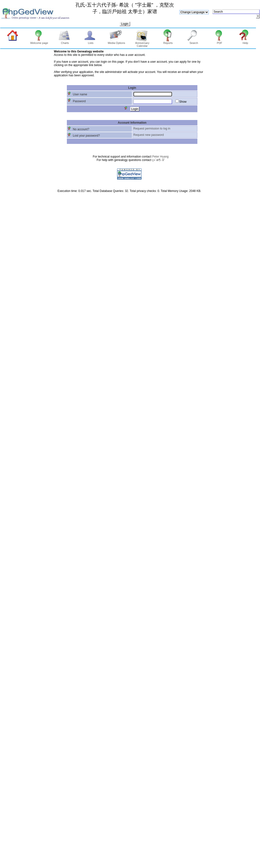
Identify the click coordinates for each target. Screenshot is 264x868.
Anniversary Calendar (142, 43)
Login (125, 24)
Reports (168, 42)
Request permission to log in (152, 129)
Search (194, 42)
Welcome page (39, 42)
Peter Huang (160, 157)
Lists (91, 42)
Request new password (149, 135)
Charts (65, 42)
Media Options (117, 42)
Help (245, 42)
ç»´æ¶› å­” (158, 160)
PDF (219, 42)
